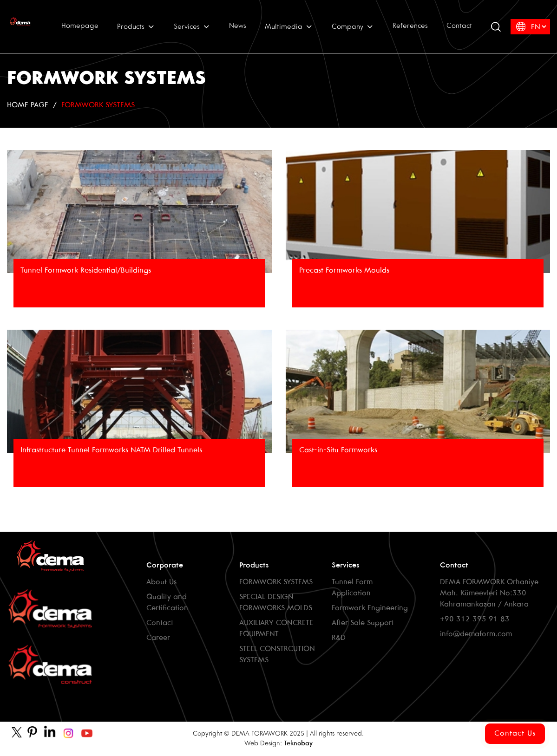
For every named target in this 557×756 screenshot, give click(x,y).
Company (353, 26)
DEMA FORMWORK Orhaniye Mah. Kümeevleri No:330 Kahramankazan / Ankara (489, 593)
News (238, 26)
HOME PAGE (28, 105)
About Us (161, 582)
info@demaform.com (476, 634)
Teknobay (298, 744)
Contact (459, 26)
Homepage (80, 26)
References (410, 26)
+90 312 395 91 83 (475, 619)
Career (158, 638)
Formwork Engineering (370, 608)
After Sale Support (363, 623)
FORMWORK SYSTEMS (98, 105)
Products (136, 26)
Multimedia (289, 26)
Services (192, 26)
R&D (339, 638)
